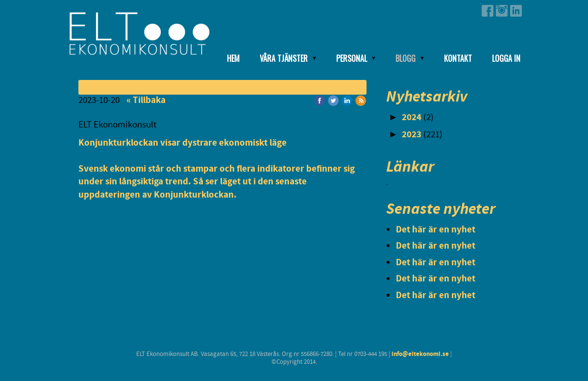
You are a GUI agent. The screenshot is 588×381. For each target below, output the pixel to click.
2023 (412, 135)
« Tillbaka (146, 100)
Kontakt (458, 58)
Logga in (506, 58)
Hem (233, 58)
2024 (412, 117)
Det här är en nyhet (436, 230)
